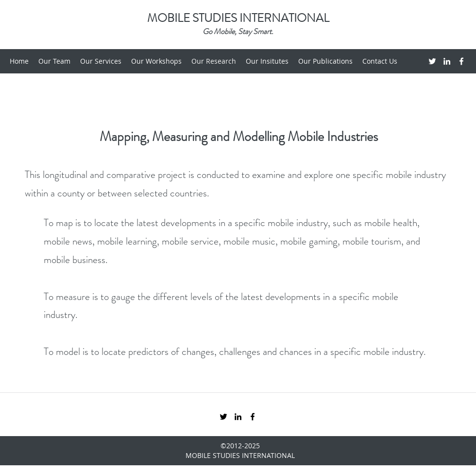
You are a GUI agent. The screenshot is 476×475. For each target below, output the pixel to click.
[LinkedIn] (447, 61)
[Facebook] (461, 61)
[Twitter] (432, 61)
